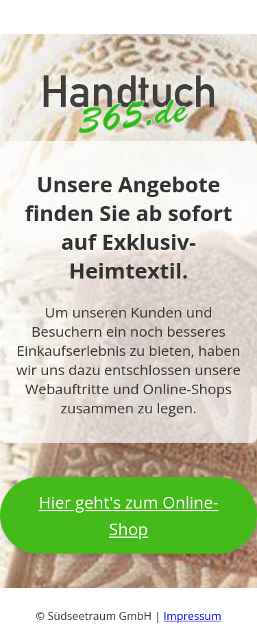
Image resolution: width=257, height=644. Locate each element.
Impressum (193, 616)
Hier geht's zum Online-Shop (129, 515)
